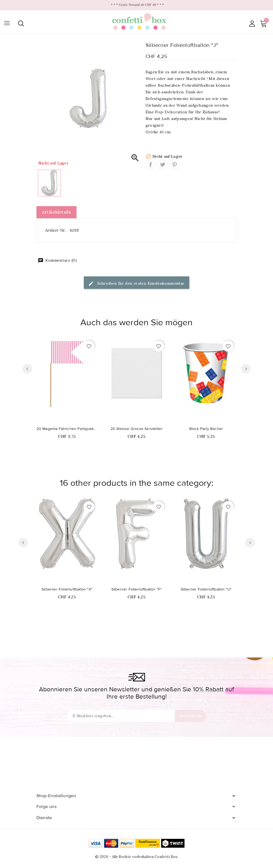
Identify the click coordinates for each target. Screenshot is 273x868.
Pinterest (174, 165)
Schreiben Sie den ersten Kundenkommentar (136, 284)
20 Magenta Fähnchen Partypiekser (67, 429)
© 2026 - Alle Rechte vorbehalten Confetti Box (136, 857)
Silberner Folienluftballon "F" (137, 589)
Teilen (150, 165)
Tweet (162, 165)
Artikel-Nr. (56, 230)
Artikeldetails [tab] (57, 212)
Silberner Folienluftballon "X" (67, 589)
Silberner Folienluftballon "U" (206, 589)
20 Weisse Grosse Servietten (136, 429)
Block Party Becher (206, 429)
